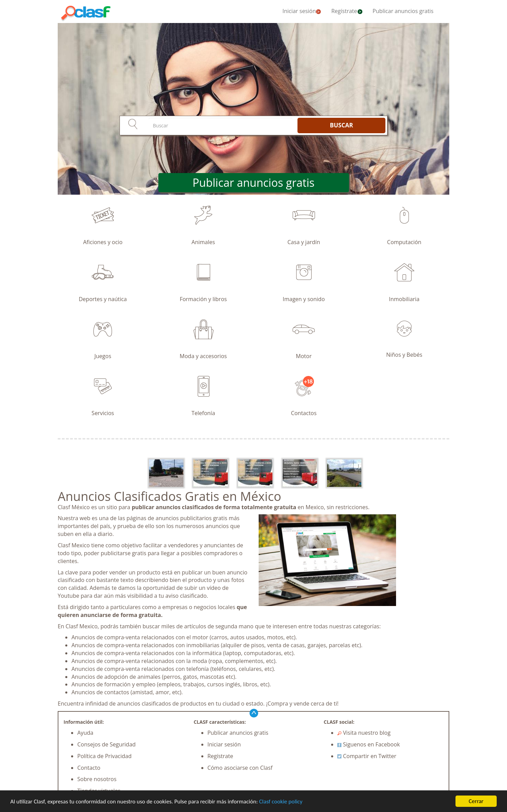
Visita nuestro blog (364, 733)
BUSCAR (341, 125)
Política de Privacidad (104, 756)
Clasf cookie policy (281, 802)
